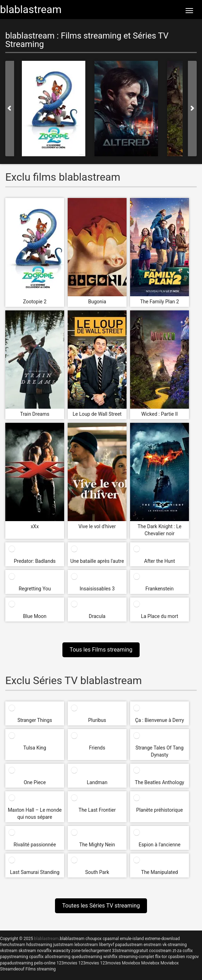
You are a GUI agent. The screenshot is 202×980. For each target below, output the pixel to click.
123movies (67, 963)
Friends (97, 748)
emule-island (132, 939)
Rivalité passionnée (35, 845)
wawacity (61, 951)
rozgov (192, 957)
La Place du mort (160, 616)
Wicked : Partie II (160, 414)
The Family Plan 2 (159, 302)
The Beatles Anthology (160, 782)
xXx (35, 526)
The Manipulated (159, 872)
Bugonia (97, 302)
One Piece (35, 782)
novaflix (44, 951)
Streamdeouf (12, 969)
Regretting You (35, 589)
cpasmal (111, 939)
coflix (188, 951)
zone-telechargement (91, 951)
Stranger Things (35, 720)
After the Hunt (160, 561)
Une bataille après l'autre (97, 561)
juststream (63, 945)
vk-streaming (175, 945)
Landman (97, 782)
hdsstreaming (39, 945)
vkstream (9, 951)
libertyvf (107, 945)
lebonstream (86, 945)
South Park (97, 872)
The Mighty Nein (97, 845)
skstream (27, 951)
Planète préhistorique (159, 810)
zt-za (177, 951)
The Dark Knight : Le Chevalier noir (159, 530)
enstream (152, 945)
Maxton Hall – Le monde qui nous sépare (35, 813)
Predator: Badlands (35, 561)
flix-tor (161, 957)
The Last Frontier (97, 810)
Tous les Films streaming (101, 650)
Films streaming (41, 969)
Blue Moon (35, 616)
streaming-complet (136, 957)
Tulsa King (35, 748)
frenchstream (13, 945)
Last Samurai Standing (35, 872)
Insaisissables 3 (97, 589)
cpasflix (36, 957)
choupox (93, 939)
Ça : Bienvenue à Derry (160, 720)
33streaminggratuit (130, 951)
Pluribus (97, 720)
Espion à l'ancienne (160, 845)
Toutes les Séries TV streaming (101, 906)
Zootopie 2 (35, 302)
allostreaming (58, 957)
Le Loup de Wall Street (97, 414)
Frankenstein (160, 589)
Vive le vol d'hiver (97, 526)
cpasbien (177, 957)
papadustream (129, 945)
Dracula (97, 616)
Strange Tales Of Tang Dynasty (159, 751)
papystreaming (14, 957)
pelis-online (45, 963)
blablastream (72, 939)
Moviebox (131, 963)
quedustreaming (87, 957)
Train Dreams (35, 414)
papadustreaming (17, 963)
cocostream (160, 951)
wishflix (110, 957)
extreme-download (162, 939)
